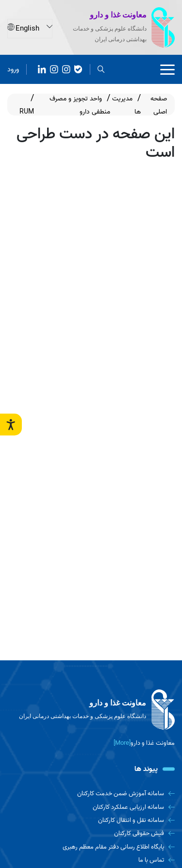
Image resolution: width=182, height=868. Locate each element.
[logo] (91, 710)
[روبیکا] (66, 68)
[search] (101, 68)
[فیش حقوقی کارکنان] (91, 833)
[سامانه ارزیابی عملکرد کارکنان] (91, 807)
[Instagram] (54, 68)
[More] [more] (122, 743)
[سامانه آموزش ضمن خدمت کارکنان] (91, 794)
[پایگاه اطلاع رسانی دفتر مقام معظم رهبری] (91, 847)
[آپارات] (42, 68)
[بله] (78, 68)
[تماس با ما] (91, 860)
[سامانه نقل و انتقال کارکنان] (91, 820)
